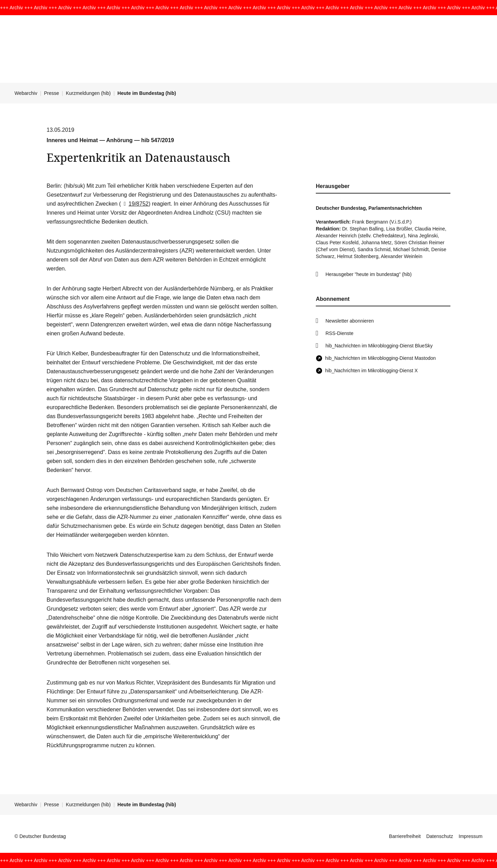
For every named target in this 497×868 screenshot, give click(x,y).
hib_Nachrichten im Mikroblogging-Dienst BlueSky (379, 346)
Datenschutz (440, 836)
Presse (52, 93)
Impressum (471, 836)
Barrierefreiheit (405, 836)
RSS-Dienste (339, 333)
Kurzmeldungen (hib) (88, 93)
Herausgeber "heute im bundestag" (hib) (369, 274)
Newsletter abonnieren (350, 321)
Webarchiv (26, 93)
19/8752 (135, 204)
